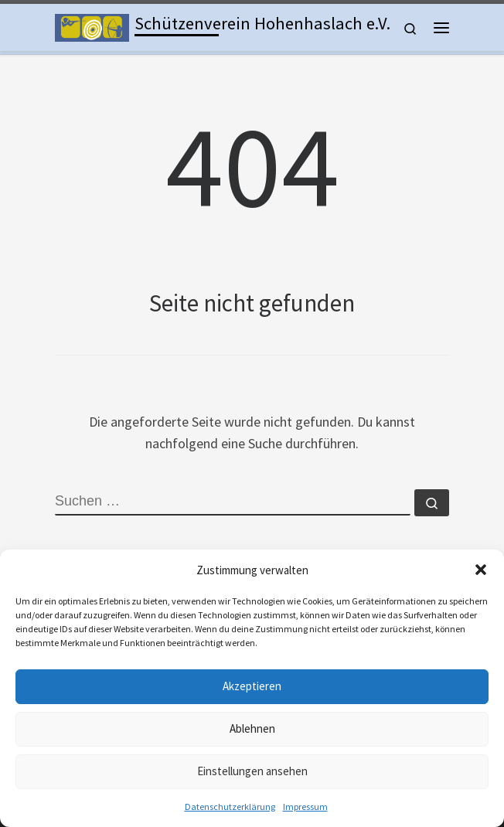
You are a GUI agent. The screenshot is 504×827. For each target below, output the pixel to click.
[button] (481, 570)
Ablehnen (252, 728)
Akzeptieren (252, 686)
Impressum (305, 807)
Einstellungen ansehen (252, 771)
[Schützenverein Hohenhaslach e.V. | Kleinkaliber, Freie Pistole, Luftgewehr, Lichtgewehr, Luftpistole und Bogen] (92, 26)
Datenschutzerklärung (230, 807)
